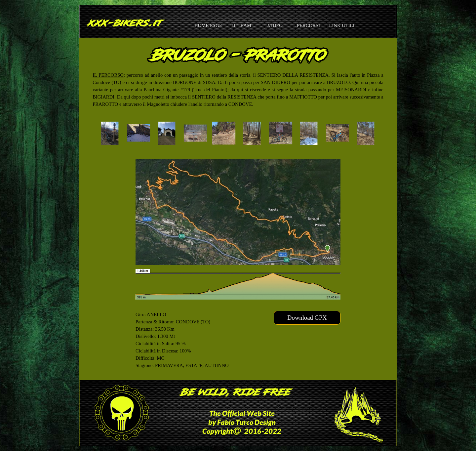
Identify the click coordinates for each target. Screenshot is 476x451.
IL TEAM (242, 25)
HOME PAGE (208, 25)
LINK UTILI (342, 25)
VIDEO (275, 25)
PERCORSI (308, 25)
